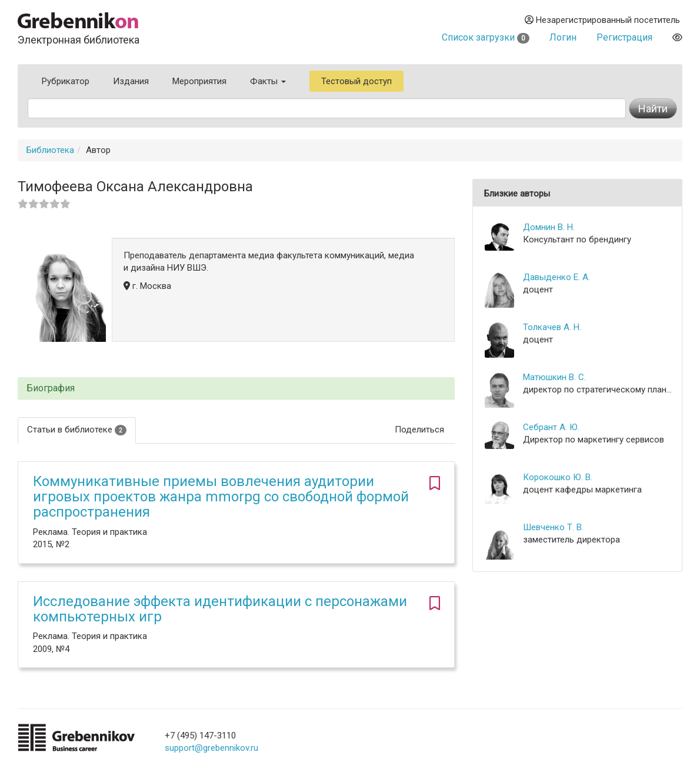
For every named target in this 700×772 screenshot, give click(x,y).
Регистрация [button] (624, 37)
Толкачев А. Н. (552, 327)
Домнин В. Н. (549, 227)
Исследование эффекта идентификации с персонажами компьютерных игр (220, 609)
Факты (268, 81)
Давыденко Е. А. (556, 277)
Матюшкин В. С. (554, 377)
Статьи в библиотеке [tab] (77, 430)
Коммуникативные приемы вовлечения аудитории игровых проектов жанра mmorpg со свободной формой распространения (221, 497)
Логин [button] (563, 37)
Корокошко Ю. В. (558, 477)
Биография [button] (51, 388)
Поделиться (419, 430)
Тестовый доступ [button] (356, 81)
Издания (131, 81)
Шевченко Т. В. (553, 527)
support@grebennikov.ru (211, 748)
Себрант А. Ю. (551, 427)
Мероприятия (199, 81)
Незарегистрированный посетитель (602, 20)
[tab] (236, 389)
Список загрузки (486, 37)
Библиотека (50, 150)
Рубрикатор (66, 81)
